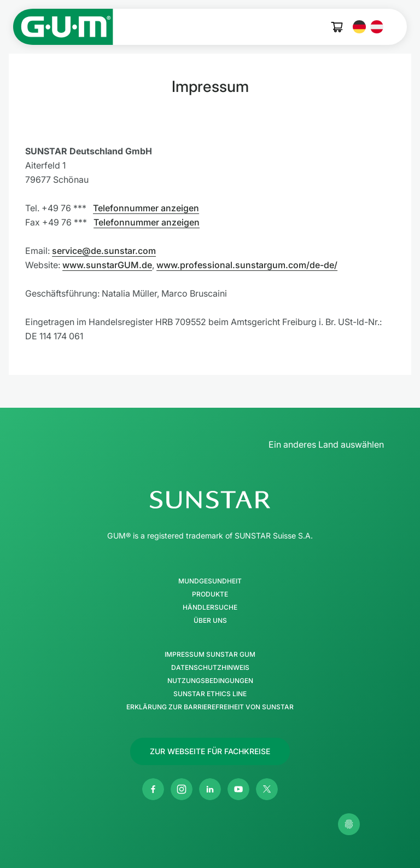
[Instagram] (182, 789)
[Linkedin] (210, 789)
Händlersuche (210, 607)
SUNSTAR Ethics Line (210, 694)
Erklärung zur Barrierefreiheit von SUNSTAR (210, 707)
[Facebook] (153, 789)
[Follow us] (210, 751)
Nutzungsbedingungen (210, 681)
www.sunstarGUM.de (107, 265)
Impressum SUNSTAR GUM (210, 655)
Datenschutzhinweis (210, 668)
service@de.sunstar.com (104, 251)
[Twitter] (267, 789)
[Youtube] (238, 789)
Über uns (210, 621)
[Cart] (337, 27)
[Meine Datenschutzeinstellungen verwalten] (349, 824)
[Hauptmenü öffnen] (397, 27)
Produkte (210, 594)
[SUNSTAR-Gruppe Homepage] (210, 500)
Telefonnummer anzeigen (146, 208)
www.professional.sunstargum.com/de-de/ (247, 265)
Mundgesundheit (210, 581)
